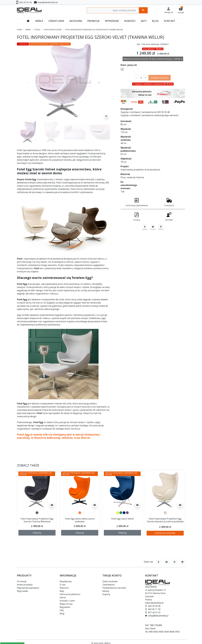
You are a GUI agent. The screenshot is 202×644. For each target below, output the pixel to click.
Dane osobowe (110, 581)
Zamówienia (108, 585)
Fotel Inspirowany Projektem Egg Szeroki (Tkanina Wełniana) (37, 520)
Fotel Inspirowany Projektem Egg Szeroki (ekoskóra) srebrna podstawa (165, 521)
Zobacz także (28, 465)
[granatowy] (124, 513)
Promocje (22, 581)
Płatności (64, 588)
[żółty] (118, 513)
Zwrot (63, 597)
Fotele (37, 30)
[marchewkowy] (80, 513)
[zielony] (121, 513)
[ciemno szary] (37, 513)
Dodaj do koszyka (160, 78)
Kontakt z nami (67, 601)
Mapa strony (66, 604)
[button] (181, 10)
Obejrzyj (37, 535)
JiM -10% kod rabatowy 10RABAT (153, 44)
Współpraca (66, 581)
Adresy (106, 591)
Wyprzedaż (22, 591)
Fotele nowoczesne (53, 30)
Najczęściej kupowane (28, 588)
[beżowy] (165, 513)
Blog (62, 614)
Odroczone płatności (70, 594)
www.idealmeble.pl (154, 603)
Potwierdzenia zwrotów (114, 588)
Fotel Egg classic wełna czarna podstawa (80, 520)
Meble (28, 30)
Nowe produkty (25, 585)
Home (19, 30)
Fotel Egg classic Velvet (122, 519)
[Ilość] (141, 78)
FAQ (62, 610)
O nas (63, 585)
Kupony (106, 594)
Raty (62, 591)
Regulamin (65, 607)
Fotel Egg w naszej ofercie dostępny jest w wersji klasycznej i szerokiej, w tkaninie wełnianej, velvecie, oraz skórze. (59, 436)
